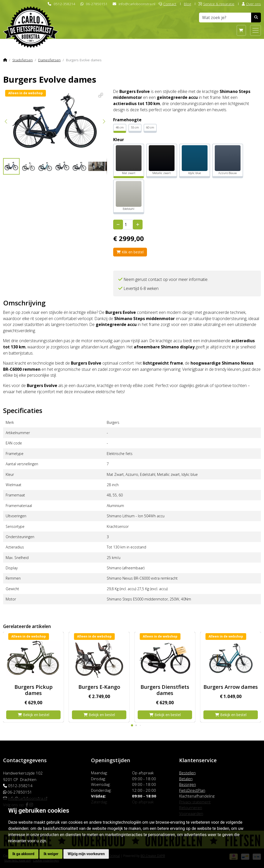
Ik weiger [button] (51, 854)
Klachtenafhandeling (197, 796)
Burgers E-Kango (99, 687)
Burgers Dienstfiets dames (165, 690)
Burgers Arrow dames (231, 687)
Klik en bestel (130, 252)
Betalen (186, 779)
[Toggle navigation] (255, 30)
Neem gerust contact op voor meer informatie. (166, 279)
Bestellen (187, 773)
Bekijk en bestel (34, 715)
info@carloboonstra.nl (137, 4)
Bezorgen (188, 784)
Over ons (251, 4)
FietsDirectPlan (192, 790)
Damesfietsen (49, 60)
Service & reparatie (216, 4)
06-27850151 (97, 4)
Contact (167, 4)
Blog (187, 4)
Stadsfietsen (23, 60)
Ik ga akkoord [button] (23, 854)
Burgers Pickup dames (34, 690)
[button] (100, 94)
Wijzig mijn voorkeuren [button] (86, 854)
